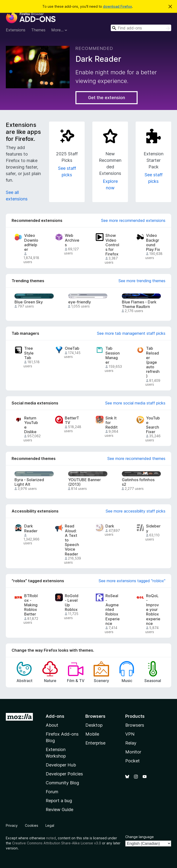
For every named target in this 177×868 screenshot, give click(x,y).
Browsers (135, 725)
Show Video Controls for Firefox (112, 245)
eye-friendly (80, 302)
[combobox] (141, 28)
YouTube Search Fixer (153, 425)
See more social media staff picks (135, 403)
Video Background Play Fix (153, 243)
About (52, 725)
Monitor (133, 752)
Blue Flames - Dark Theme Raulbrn (139, 304)
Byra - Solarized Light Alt (29, 482)
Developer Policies (64, 774)
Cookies (32, 825)
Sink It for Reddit (111, 423)
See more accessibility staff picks (136, 511)
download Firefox (118, 6)
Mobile (92, 734)
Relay (131, 743)
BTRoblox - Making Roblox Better (31, 605)
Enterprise (95, 743)
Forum (52, 792)
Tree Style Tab (29, 353)
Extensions (16, 30)
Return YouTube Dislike (31, 425)
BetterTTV (72, 420)
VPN (130, 734)
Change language (140, 837)
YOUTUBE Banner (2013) (85, 482)
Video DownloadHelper (31, 243)
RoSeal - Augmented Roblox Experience (113, 610)
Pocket (133, 761)
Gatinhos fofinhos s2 (138, 482)
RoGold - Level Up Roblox (72, 603)
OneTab (72, 348)
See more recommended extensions (133, 220)
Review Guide (59, 810)
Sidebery (153, 528)
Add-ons (55, 716)
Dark (110, 526)
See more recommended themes (136, 458)
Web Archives (72, 240)
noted (51, 838)
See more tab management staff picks (131, 333)
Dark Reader (31, 528)
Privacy (12, 825)
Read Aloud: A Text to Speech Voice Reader (72, 540)
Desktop (94, 725)
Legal (50, 825)
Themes (38, 30)
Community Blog (62, 783)
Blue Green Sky (29, 302)
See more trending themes (142, 281)
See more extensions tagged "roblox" (132, 581)
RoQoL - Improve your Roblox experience (153, 610)
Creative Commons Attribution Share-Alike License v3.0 (57, 843)
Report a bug (59, 801)
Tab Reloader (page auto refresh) (153, 362)
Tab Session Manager (113, 355)
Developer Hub (61, 765)
